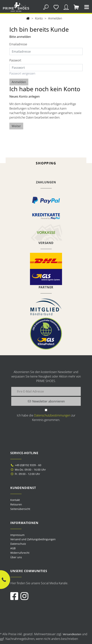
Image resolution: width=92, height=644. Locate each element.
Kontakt (15, 500)
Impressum (17, 535)
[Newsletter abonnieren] (46, 401)
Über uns (16, 557)
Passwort (15, 60)
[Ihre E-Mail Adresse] (46, 391)
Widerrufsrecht (20, 553)
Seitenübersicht (20, 509)
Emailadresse (18, 44)
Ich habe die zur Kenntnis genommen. (46, 418)
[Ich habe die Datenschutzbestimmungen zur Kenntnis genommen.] (46, 410)
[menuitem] (46, 535)
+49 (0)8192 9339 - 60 (26, 465)
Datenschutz (18, 544)
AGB (13, 548)
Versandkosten (72, 634)
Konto (39, 18)
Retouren (16, 504)
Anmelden (55, 18)
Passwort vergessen (22, 73)
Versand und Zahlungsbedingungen (33, 539)
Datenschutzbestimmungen (52, 415)
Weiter (16, 126)
